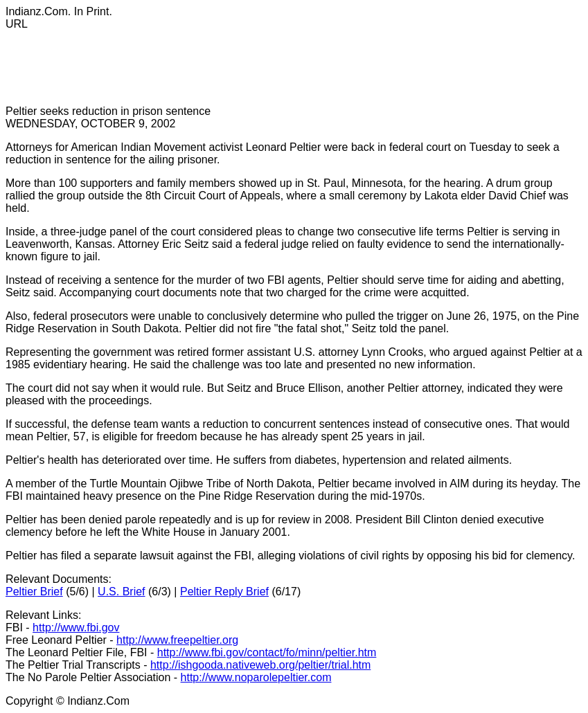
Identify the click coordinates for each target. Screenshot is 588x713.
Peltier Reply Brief (224, 592)
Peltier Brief (34, 592)
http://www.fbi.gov (76, 628)
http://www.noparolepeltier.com (256, 677)
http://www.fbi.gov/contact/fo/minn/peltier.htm (267, 652)
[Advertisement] (258, 74)
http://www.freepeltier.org (177, 640)
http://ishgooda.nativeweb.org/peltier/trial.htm (260, 665)
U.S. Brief (121, 592)
